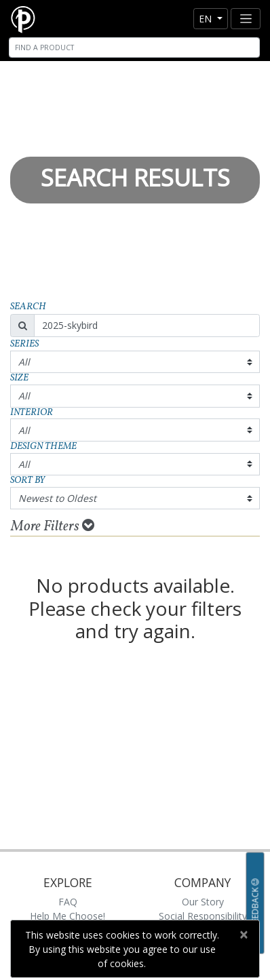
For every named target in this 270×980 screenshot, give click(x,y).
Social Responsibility (203, 916)
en (207, 19)
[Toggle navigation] (246, 19)
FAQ (68, 902)
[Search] (134, 47)
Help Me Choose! (67, 916)
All (24, 362)
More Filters (53, 526)
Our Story (203, 902)
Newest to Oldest (57, 498)
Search (28, 307)
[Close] (243, 935)
